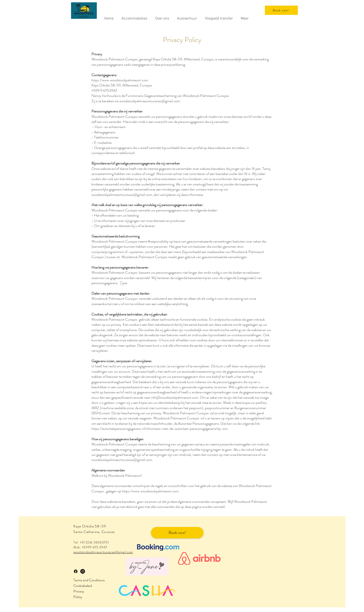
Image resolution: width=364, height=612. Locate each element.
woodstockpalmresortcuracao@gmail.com (150, 101)
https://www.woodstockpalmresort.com (120, 80)
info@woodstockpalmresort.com (175, 397)
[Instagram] (83, 571)
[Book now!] (281, 10)
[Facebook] (76, 571)
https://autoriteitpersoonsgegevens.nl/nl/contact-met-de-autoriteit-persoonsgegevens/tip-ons (160, 429)
